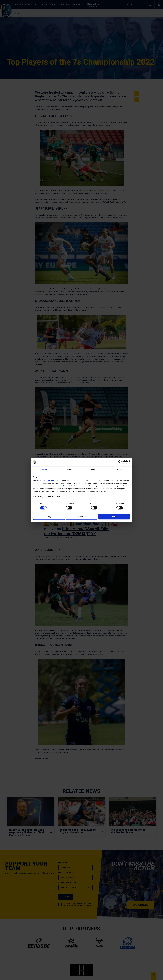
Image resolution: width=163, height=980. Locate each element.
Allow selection (81, 517)
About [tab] (120, 469)
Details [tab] (69, 469)
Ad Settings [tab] (94, 469)
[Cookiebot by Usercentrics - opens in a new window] (120, 462)
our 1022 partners (47, 480)
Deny (49, 517)
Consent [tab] (43, 469)
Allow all (114, 517)
